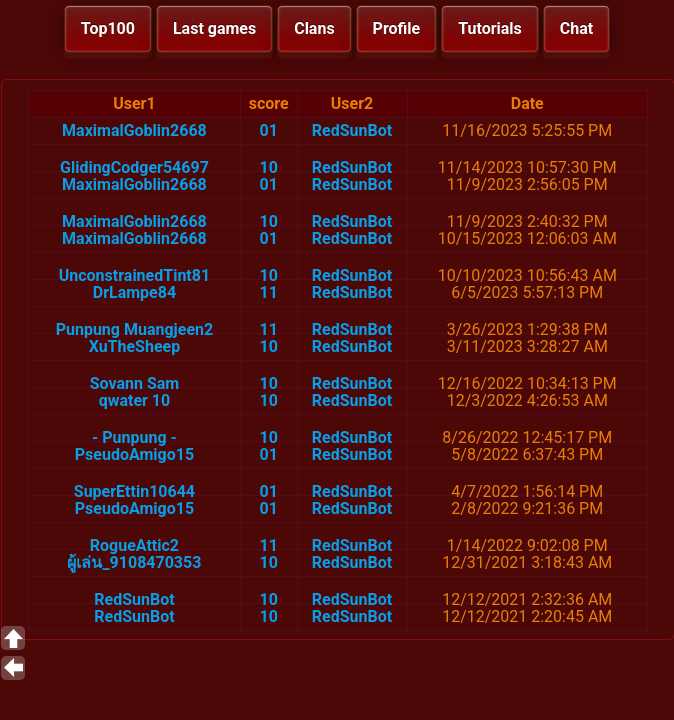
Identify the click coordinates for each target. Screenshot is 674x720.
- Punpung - (134, 437)
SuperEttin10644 (134, 491)
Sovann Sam (135, 383)
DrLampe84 (134, 292)
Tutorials (490, 28)
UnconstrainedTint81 (134, 275)
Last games (214, 28)
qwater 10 (135, 400)
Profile (397, 28)
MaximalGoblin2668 (134, 130)
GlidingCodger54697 (134, 167)
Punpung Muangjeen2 (135, 329)
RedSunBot (352, 130)
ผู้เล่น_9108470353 (134, 562)
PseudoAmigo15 (134, 454)
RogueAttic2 (134, 545)
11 (269, 292)
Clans (314, 28)
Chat (576, 28)
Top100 (108, 28)
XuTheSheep (135, 346)
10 (269, 167)
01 (269, 130)
